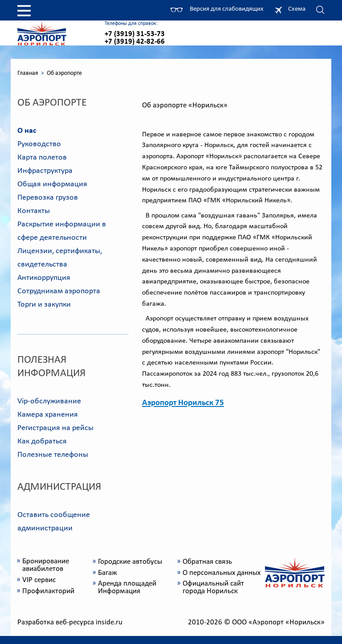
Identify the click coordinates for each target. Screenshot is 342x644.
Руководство (39, 144)
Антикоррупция (44, 278)
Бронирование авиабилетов (46, 565)
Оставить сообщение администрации (54, 522)
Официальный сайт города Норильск (213, 587)
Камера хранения (48, 415)
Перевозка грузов (48, 198)
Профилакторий (48, 591)
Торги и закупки (44, 305)
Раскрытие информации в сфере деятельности (62, 231)
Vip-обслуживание (49, 401)
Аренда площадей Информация (127, 587)
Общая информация (52, 184)
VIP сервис (39, 580)
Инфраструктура (45, 171)
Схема (297, 9)
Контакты (34, 211)
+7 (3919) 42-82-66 (135, 42)
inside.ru (109, 622)
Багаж (108, 573)
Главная (28, 73)
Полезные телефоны (53, 455)
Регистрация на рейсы (55, 428)
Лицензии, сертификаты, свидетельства (60, 258)
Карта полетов (42, 158)
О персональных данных (222, 573)
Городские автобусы (130, 562)
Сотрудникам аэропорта (59, 291)
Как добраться (42, 441)
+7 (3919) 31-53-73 (135, 34)
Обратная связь (207, 562)
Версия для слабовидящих (225, 9)
